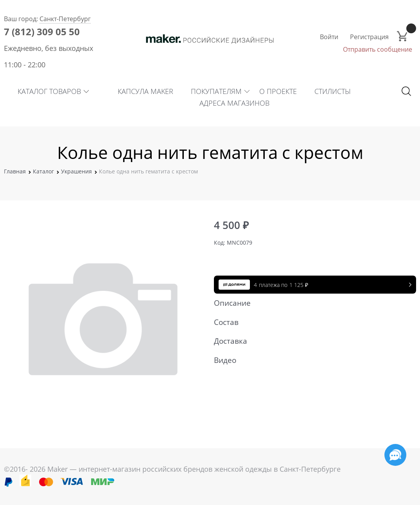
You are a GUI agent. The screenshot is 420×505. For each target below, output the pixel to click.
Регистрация (369, 37)
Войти (329, 37)
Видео (311, 360)
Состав (311, 322)
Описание (311, 303)
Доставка (311, 341)
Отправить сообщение (378, 49)
